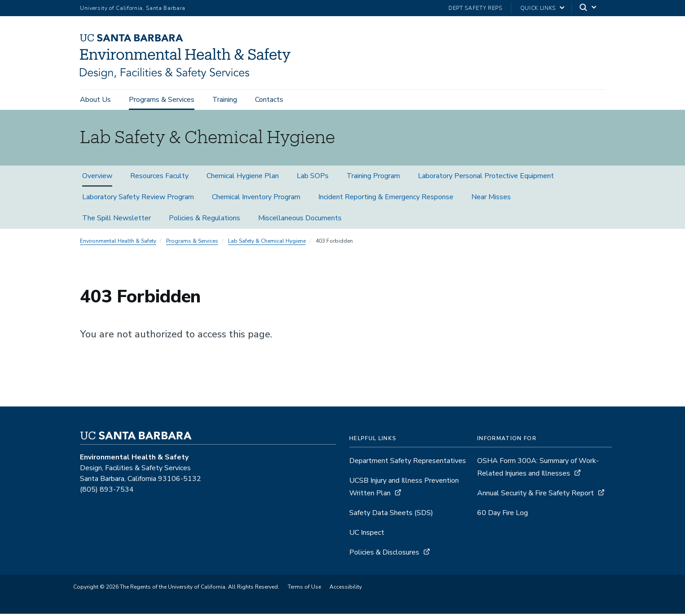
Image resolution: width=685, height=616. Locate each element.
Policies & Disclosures (384, 555)
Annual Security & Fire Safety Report (536, 495)
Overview (97, 178)
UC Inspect (367, 535)
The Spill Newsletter (116, 220)
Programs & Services (162, 100)
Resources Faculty (159, 178)
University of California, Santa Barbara (133, 8)
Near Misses (491, 199)
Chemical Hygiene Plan (243, 178)
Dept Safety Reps (475, 8)
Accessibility (346, 589)
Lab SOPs (313, 178)
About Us (95, 100)
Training (225, 100)
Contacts (269, 100)
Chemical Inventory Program (256, 199)
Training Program (373, 178)
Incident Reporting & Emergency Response (386, 199)
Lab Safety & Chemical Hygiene (267, 243)
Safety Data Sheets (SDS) (391, 515)
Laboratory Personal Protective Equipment (486, 178)
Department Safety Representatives (408, 463)
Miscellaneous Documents (300, 220)
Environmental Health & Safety (118, 243)
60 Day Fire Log (503, 515)
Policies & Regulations (204, 220)
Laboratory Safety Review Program (138, 199)
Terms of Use (304, 589)
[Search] (588, 8)
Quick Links (538, 8)
